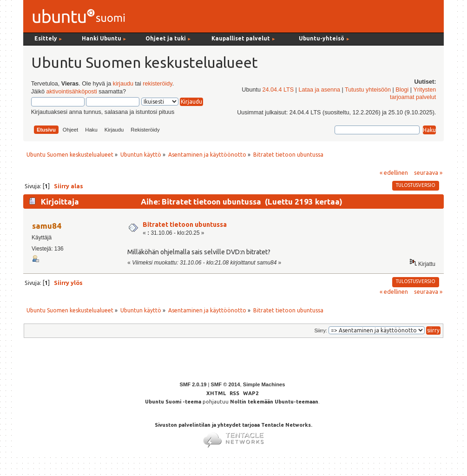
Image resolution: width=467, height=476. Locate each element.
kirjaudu (123, 84)
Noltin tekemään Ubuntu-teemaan (274, 402)
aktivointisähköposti (72, 92)
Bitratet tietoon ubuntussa (185, 225)
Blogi (402, 90)
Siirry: (320, 331)
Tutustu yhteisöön (368, 90)
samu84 (47, 226)
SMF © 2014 (225, 384)
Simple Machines (264, 384)
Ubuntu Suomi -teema (173, 402)
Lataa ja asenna (319, 90)
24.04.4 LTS (278, 90)
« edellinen (394, 172)
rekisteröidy (157, 84)
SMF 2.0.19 (193, 384)
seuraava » (428, 172)
